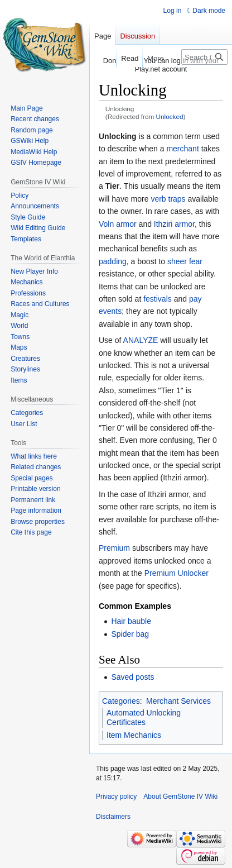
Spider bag (130, 634)
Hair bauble (131, 621)
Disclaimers (113, 817)
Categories (121, 701)
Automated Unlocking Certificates (144, 718)
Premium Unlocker (177, 573)
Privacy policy (116, 797)
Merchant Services (178, 701)
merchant (182, 149)
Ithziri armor (174, 224)
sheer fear (185, 261)
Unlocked (170, 116)
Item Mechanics (134, 735)
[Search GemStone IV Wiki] (204, 57)
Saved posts (132, 677)
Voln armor (118, 224)
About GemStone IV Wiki (180, 797)
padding (113, 261)
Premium (114, 548)
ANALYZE (141, 340)
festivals (158, 299)
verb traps (168, 199)
